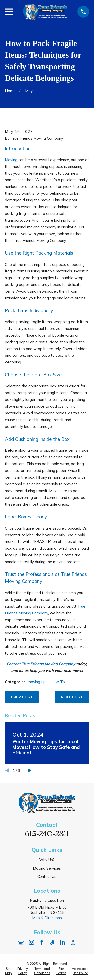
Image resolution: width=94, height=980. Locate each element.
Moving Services (47, 868)
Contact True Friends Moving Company (41, 664)
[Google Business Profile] (21, 942)
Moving (11, 160)
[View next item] (30, 770)
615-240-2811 (47, 833)
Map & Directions (47, 918)
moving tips (38, 682)
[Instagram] (31, 942)
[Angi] (52, 942)
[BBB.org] (73, 942)
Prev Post (22, 697)
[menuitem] (8, 971)
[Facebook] (42, 942)
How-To (58, 682)
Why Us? (47, 860)
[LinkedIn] (63, 942)
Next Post (72, 697)
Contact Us (47, 876)
